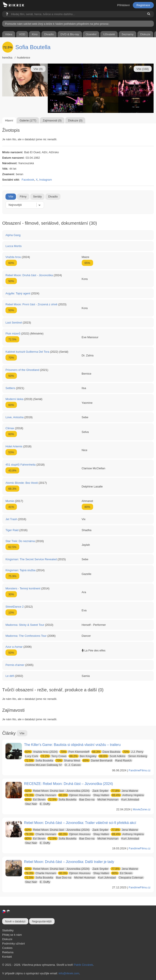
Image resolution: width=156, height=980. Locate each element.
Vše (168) (143, 69)
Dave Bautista (106, 752)
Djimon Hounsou (74, 795)
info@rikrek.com (69, 973)
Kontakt (7, 957)
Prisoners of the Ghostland (22, 370)
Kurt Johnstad (130, 799)
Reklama (8, 952)
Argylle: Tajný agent (18, 293)
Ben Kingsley (82, 756)
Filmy (23, 197)
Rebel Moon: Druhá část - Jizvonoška (29, 275)
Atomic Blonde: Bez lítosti (22, 483)
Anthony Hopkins (127, 795)
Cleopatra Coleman (131, 878)
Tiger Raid (12, 530)
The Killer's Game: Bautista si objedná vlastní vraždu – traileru (72, 745)
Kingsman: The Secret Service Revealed (31, 559)
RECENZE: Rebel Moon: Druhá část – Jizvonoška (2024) (69, 784)
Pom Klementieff (74, 752)
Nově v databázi (15, 921)
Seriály (37, 197)
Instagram (46, 180)
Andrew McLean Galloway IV (43, 765)
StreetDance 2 (15, 607)
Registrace (143, 5)
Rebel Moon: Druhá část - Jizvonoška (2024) (57, 791)
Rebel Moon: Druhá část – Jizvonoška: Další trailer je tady (69, 862)
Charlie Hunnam (40, 795)
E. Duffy (45, 804)
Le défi (10, 676)
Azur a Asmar (14, 647)
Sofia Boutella (33, 47)
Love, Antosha (14, 417)
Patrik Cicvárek (83, 965)
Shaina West (68, 760)
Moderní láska (14, 399)
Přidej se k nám (12, 935)
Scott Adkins (112, 756)
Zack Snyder (100, 791)
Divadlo (53, 197)
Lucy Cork (32, 756)
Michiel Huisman (108, 799)
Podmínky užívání (13, 944)
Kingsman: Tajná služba (20, 570)
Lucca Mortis (14, 246)
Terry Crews (53, 756)
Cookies (7, 948)
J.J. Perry (133, 752)
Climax (10, 428)
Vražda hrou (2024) (41, 752)
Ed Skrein (35, 799)
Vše (11, 197)
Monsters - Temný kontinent (23, 588)
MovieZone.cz (142, 809)
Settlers (10, 388)
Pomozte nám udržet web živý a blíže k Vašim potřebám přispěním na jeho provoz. (57, 24)
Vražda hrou (13, 257)
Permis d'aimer (15, 665)
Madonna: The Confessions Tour (26, 636)
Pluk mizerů (13, 333)
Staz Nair (31, 804)
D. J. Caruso (73, 765)
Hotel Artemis (14, 446)
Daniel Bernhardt (97, 760)
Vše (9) (38, 69)
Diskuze (7, 939)
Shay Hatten (101, 795)
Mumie (10, 501)
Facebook (28, 180)
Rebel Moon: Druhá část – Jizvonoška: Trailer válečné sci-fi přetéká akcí (80, 823)
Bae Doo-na (87, 799)
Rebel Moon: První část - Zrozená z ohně (31, 304)
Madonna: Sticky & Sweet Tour (25, 625)
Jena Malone (124, 791)
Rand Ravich (123, 760)
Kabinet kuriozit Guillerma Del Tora (27, 352)
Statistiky (8, 930)
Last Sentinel (14, 323)
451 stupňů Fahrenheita (20, 465)
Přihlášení (123, 5)
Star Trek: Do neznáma (20, 541)
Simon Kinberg (137, 756)
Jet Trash (11, 519)
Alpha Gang (13, 235)
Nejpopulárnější (42, 921)
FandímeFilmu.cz (140, 770)
